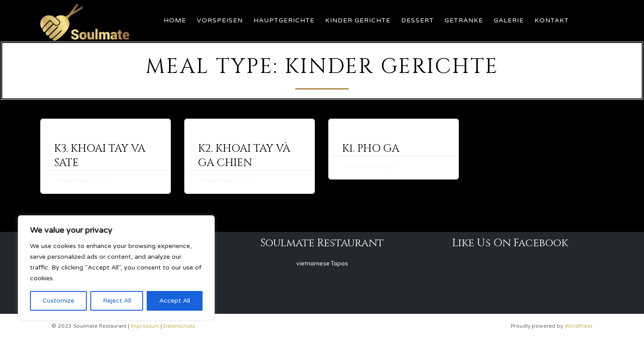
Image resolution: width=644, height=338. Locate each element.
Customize (58, 301)
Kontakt (552, 20)
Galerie (509, 20)
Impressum (145, 326)
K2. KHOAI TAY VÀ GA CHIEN (244, 156)
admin (64, 181)
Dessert (417, 20)
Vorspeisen (220, 20)
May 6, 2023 (93, 181)
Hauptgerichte (284, 20)
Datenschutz (179, 326)
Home (175, 20)
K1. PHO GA (371, 149)
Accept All (175, 301)
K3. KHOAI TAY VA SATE (100, 156)
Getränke (464, 20)
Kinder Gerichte (358, 20)
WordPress (578, 326)
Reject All (117, 301)
